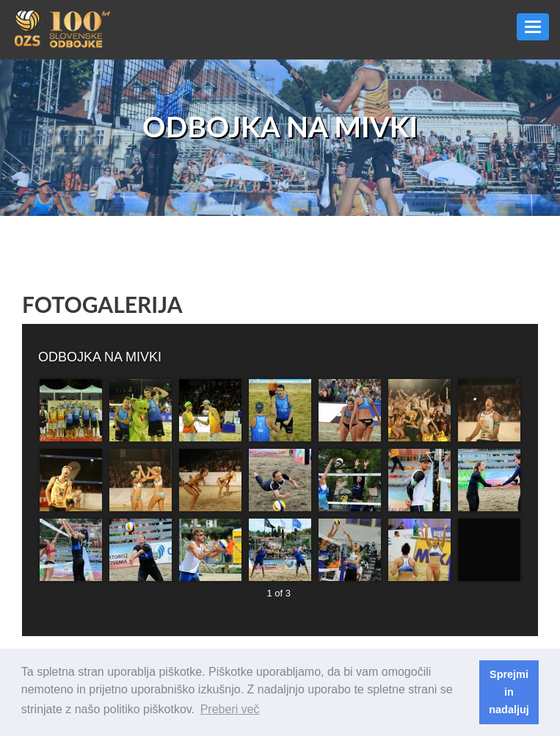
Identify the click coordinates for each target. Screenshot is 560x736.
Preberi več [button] (230, 709)
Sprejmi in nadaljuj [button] (509, 692)
